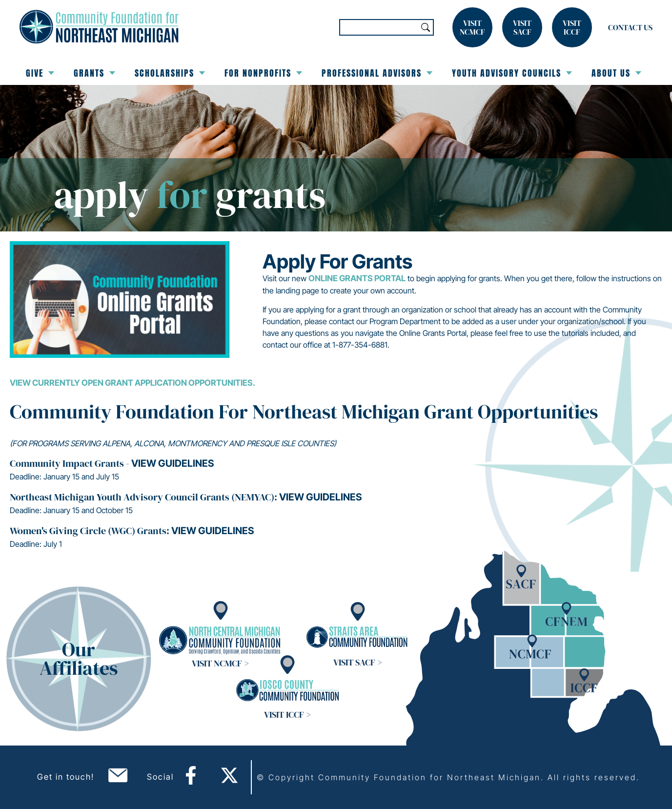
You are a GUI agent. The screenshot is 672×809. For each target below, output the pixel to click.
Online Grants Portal (357, 278)
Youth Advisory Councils (512, 73)
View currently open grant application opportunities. (132, 383)
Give (40, 73)
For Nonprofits (263, 73)
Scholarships (170, 73)
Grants (94, 73)
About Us (616, 73)
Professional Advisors (377, 73)
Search (426, 27)
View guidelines (173, 463)
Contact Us (630, 27)
